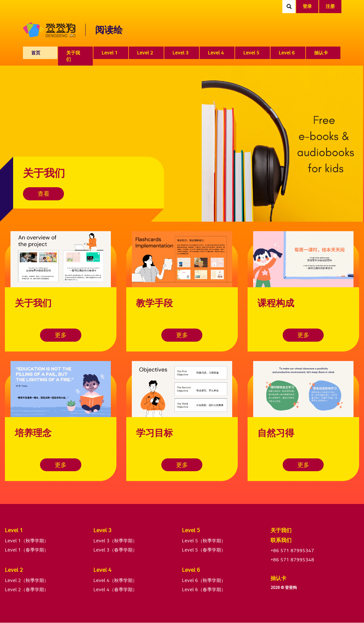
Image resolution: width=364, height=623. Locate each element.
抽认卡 (321, 53)
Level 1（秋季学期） (27, 541)
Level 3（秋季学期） (115, 541)
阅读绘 (109, 30)
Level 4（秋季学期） (115, 580)
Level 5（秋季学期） (204, 541)
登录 (307, 6)
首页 (36, 53)
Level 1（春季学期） (27, 550)
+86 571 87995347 (292, 550)
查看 (44, 194)
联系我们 (281, 540)
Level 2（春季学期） (27, 589)
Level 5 (251, 53)
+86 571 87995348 (292, 560)
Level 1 (110, 53)
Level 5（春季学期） (204, 550)
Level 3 (181, 53)
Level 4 (216, 53)
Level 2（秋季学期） (27, 580)
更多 (61, 335)
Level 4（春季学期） (115, 589)
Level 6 (287, 53)
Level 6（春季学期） (204, 589)
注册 (330, 6)
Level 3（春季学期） (115, 550)
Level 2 (145, 53)
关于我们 (73, 56)
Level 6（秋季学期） (204, 580)
